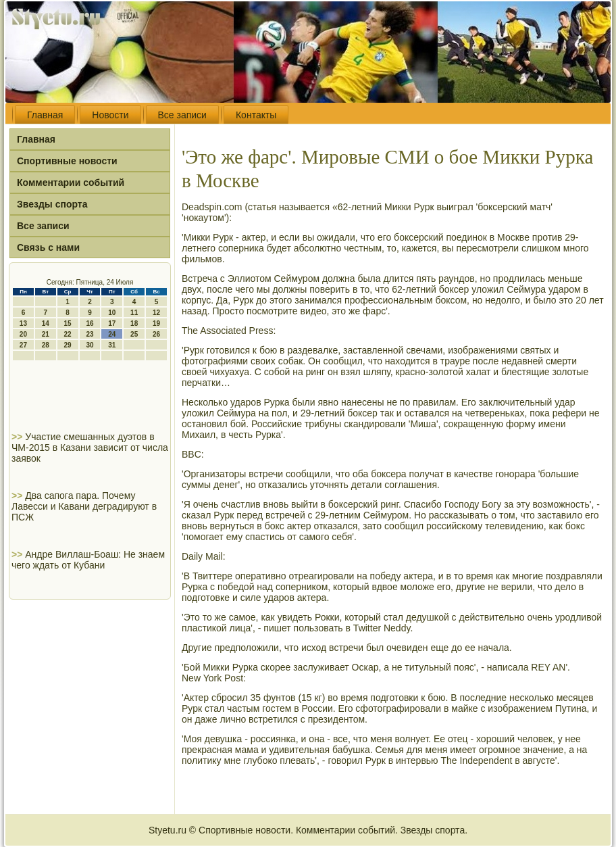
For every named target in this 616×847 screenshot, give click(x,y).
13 (23, 323)
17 (112, 323)
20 (23, 334)
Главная (45, 115)
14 (46, 323)
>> (18, 437)
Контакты (256, 115)
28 (46, 345)
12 (156, 313)
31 (112, 345)
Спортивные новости (67, 161)
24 (112, 334)
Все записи (182, 115)
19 (156, 323)
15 (68, 323)
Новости (110, 115)
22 (68, 334)
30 (89, 345)
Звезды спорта (52, 204)
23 (89, 334)
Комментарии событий (71, 183)
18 (134, 323)
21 (46, 334)
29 (68, 345)
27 (23, 345)
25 (134, 334)
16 (89, 323)
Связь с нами (48, 247)
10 (112, 313)
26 (156, 334)
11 (134, 313)
